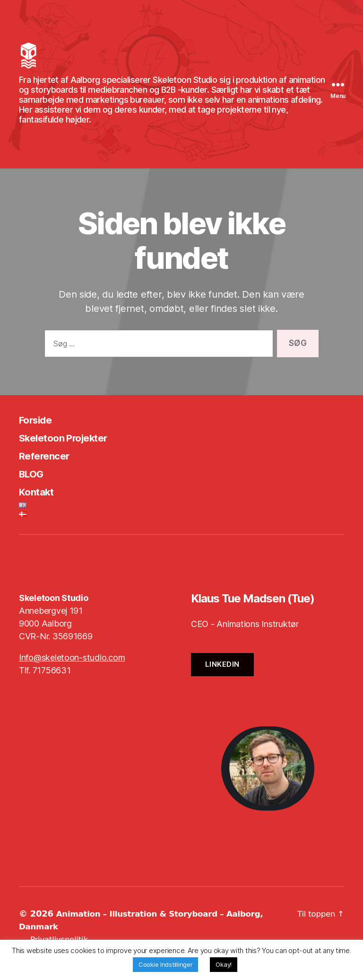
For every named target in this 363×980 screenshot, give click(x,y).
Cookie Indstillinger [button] (166, 964)
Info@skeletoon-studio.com (72, 672)
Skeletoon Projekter (72, 452)
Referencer (49, 470)
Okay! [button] (224, 964)
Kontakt (40, 506)
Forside (39, 434)
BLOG (34, 488)
